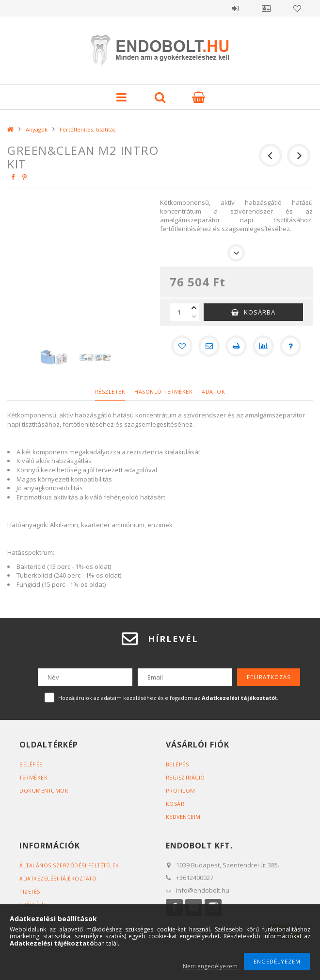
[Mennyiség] (179, 312)
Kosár (175, 804)
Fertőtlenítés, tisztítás (88, 129)
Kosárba (260, 312)
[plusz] (194, 308)
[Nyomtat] (236, 346)
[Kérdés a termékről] (290, 346)
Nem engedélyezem (210, 966)
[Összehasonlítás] (263, 346)
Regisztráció (186, 777)
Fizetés (30, 891)
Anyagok (37, 129)
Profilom (181, 790)
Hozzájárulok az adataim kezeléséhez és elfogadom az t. (168, 698)
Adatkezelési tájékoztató (60, 878)
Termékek (34, 777)
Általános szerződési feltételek (71, 865)
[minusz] (194, 316)
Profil (266, 8)
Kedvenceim (184, 817)
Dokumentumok (44, 790)
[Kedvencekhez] (182, 346)
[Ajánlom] (209, 346)
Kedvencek (297, 8)
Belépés (235, 8)
